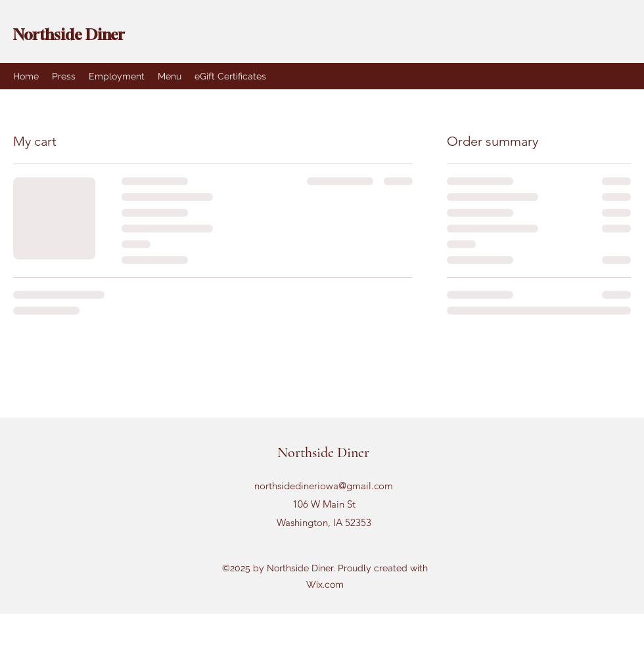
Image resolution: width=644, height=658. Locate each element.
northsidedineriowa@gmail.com (324, 486)
